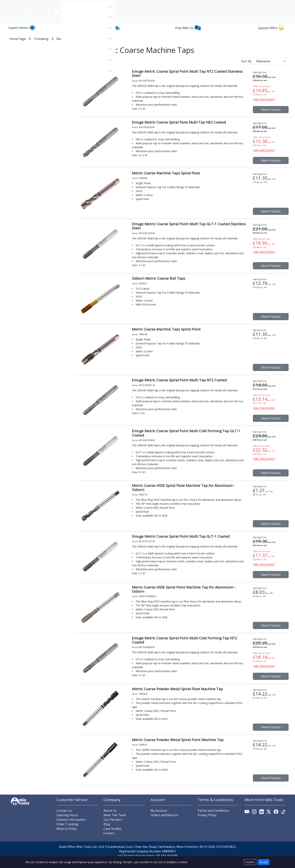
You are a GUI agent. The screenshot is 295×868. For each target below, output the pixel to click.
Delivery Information (71, 827)
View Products (271, 117)
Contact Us (281, 4)
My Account (159, 818)
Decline (250, 862)
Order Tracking (67, 831)
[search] (106, 20)
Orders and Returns (164, 822)
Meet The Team (115, 822)
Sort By (246, 68)
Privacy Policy (207, 822)
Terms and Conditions (213, 818)
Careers (109, 840)
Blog (251, 4)
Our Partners (113, 827)
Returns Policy (67, 836)
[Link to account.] (238, 21)
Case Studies (112, 836)
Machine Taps (66, 46)
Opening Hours (67, 822)
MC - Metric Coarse (98, 46)
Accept (264, 862)
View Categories (74, 19)
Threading (41, 46)
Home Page (18, 46)
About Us (264, 4)
